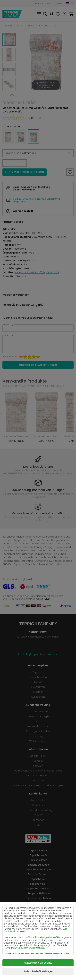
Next (6, 95)
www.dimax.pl (46, 972)
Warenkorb (71, 14)
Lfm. (23, 163)
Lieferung (38, 736)
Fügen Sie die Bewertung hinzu (38, 365)
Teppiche (38, 672)
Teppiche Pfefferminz (39, 917)
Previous (12, 95)
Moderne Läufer (47, 26)
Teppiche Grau (38, 936)
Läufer (31, 26)
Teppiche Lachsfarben (38, 898)
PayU (47, 599)
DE (72, 3)
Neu (38, 825)
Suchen (45, 14)
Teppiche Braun (38, 860)
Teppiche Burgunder (38, 865)
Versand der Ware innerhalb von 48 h (38, 513)
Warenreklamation (38, 726)
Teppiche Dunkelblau (38, 889)
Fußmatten (38, 687)
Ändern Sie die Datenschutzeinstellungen (38, 785)
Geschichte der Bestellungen (38, 810)
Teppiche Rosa (38, 931)
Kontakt (59, 4)
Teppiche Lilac (38, 908)
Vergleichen (65, 14)
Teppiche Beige (38, 850)
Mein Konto (51, 14)
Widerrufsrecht (38, 741)
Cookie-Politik (38, 756)
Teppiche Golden (38, 950)
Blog (49, 4)
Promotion (38, 820)
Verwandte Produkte (25, 381)
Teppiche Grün (38, 946)
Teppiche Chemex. (41, 964)
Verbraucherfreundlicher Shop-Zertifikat (38, 771)
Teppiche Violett (38, 884)
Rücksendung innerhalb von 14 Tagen (38, 490)
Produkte (38, 815)
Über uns (39, 4)
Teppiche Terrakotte (39, 941)
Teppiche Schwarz (38, 874)
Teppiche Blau (38, 922)
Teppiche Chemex (12, 14)
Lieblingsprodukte (58, 14)
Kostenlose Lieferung (38, 467)
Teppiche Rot (38, 879)
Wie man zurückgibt (38, 716)
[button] (38, 153)
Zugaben (38, 692)
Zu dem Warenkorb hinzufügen (25, 172)
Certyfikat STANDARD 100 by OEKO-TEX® (37, 272)
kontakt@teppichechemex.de (38, 654)
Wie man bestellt (23, 211)
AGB (38, 721)
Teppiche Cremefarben (38, 903)
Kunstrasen (38, 697)
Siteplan (38, 766)
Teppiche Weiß (38, 855)
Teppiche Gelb (38, 912)
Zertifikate (38, 780)
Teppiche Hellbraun (39, 893)
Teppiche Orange (38, 927)
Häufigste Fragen (38, 776)
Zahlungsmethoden (38, 731)
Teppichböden (38, 677)
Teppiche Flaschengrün (39, 870)
